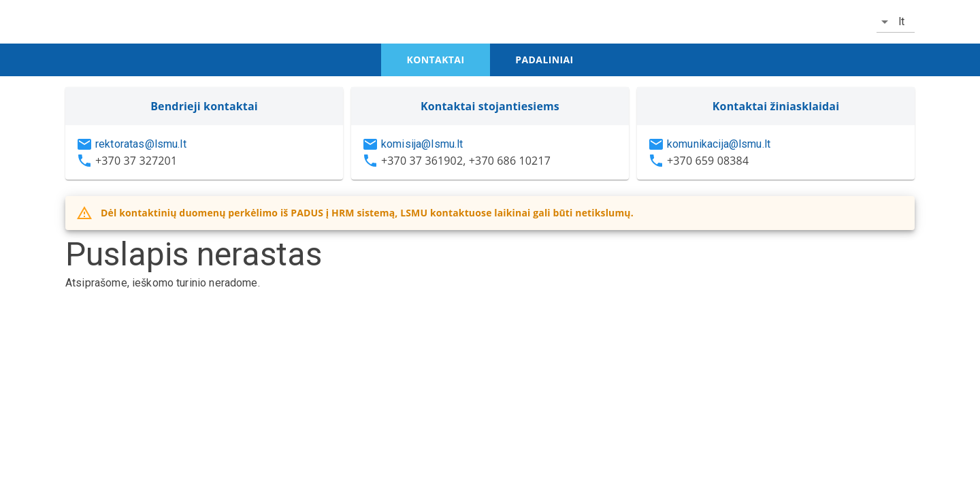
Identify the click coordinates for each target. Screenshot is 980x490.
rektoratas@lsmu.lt (141, 144)
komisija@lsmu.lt (422, 144)
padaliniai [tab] (544, 60)
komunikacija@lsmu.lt (719, 144)
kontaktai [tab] (436, 60)
